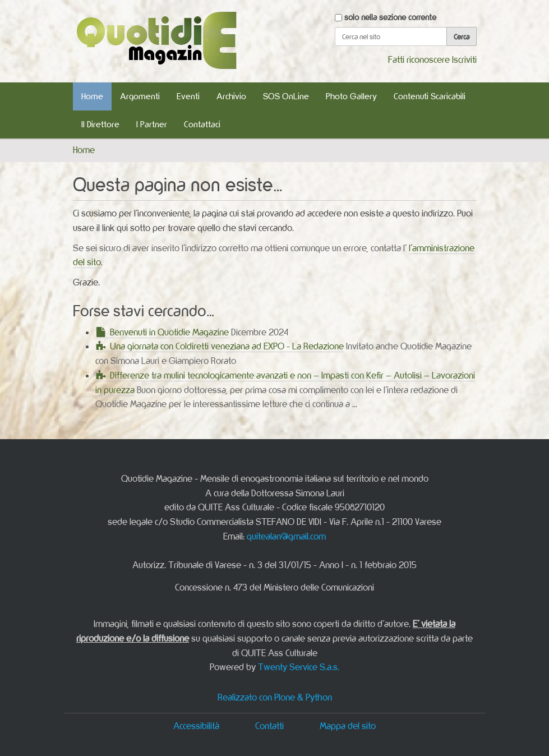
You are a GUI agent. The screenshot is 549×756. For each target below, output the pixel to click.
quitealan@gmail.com (286, 536)
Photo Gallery (351, 96)
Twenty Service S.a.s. (299, 667)
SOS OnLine (286, 96)
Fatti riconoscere (419, 59)
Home (92, 96)
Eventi (188, 96)
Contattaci (202, 124)
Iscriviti (464, 59)
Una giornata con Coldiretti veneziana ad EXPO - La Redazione (227, 346)
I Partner (152, 124)
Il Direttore (100, 124)
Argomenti (140, 96)
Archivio (231, 96)
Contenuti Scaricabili (430, 96)
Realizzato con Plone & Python (275, 697)
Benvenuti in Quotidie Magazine (169, 332)
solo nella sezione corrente (390, 17)
